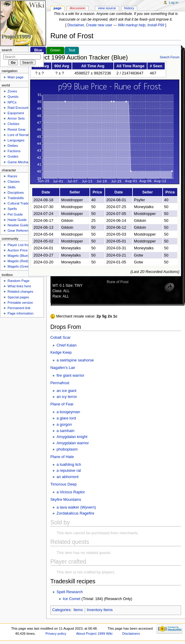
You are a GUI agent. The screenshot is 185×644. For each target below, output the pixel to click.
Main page (16, 77)
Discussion (77, 8)
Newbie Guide (18, 225)
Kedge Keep (61, 352)
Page (57, 8)
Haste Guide (17, 220)
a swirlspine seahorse (75, 360)
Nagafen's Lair (63, 368)
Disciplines (16, 193)
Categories (61, 610)
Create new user (99, 25)
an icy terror (67, 397)
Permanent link (19, 308)
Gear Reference (20, 231)
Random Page (18, 281)
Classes (14, 181)
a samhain (65, 431)
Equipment (16, 113)
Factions (14, 151)
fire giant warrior (70, 375)
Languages (16, 140)
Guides (13, 156)
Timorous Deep (64, 484)
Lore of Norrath (19, 135)
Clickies (13, 124)
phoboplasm (67, 449)
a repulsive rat (69, 470)
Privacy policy (56, 634)
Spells (12, 209)
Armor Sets (16, 118)
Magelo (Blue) (18, 256)
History (129, 8)
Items (78, 610)
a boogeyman (68, 412)
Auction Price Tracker (24, 250)
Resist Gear (16, 129)
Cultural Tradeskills (22, 203)
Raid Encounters (20, 108)
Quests (13, 97)
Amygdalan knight (72, 437)
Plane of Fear (62, 404)
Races (12, 176)
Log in (174, 2)
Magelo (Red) (18, 261)
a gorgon (64, 424)
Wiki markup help (132, 25)
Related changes (20, 292)
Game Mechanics (21, 162)
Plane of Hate (62, 457)
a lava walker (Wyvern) (76, 507)
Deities (13, 146)
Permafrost (60, 383)
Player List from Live (23, 245)
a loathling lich (69, 464)
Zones (12, 91)
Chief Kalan (66, 345)
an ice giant (66, 391)
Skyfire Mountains (66, 499)
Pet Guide (15, 214)
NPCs (12, 102)
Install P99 (156, 25)
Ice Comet (71, 599)
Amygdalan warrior (73, 443)
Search (7, 50)
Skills (11, 187)
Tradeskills (16, 198)
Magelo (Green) (19, 266)
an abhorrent (67, 477)
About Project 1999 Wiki (94, 634)
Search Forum (169, 57)
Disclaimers (131, 634)
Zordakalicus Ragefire (75, 513)
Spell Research (70, 592)
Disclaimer (76, 25)
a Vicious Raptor (71, 492)
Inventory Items (100, 610)
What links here (19, 286)
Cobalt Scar (61, 337)
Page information (20, 313)
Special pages (18, 297)
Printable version (20, 303)
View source (107, 8)
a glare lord (66, 418)
